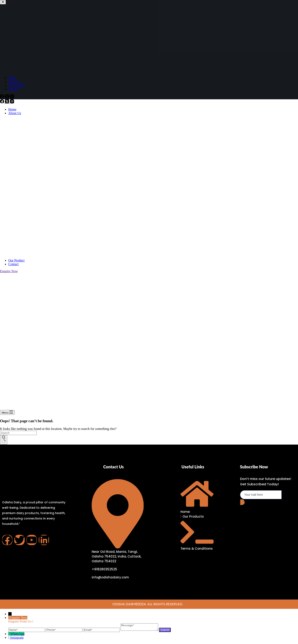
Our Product (16, 260)
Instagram (17, 639)
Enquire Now (9, 271)
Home (12, 109)
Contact (13, 264)
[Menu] (7, 412)
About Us (15, 113)
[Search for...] (18, 433)
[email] (261, 495)
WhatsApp (17, 635)
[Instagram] (12, 102)
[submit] (243, 502)
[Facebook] (2, 102)
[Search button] (4, 440)
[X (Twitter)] (7, 102)
